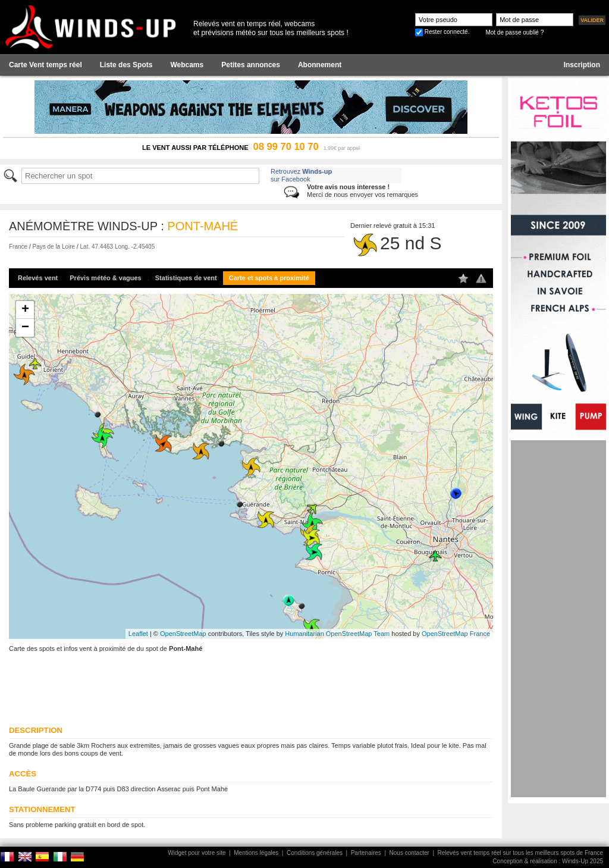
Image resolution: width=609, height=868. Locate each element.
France (18, 247)
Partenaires (366, 853)
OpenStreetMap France (456, 634)
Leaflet (138, 634)
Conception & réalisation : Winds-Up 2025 (548, 861)
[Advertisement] (558, 619)
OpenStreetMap (183, 634)
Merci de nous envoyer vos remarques (362, 191)
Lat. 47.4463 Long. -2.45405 (118, 247)
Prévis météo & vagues (105, 278)
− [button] (25, 328)
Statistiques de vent (186, 278)
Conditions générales (315, 853)
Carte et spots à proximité (269, 278)
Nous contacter (409, 853)
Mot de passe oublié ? (514, 32)
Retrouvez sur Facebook (301, 175)
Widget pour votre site (197, 853)
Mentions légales (256, 853)
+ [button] (25, 310)
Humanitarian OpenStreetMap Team (337, 634)
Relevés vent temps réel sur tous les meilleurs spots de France (520, 853)
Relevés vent (38, 278)
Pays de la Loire (54, 247)
